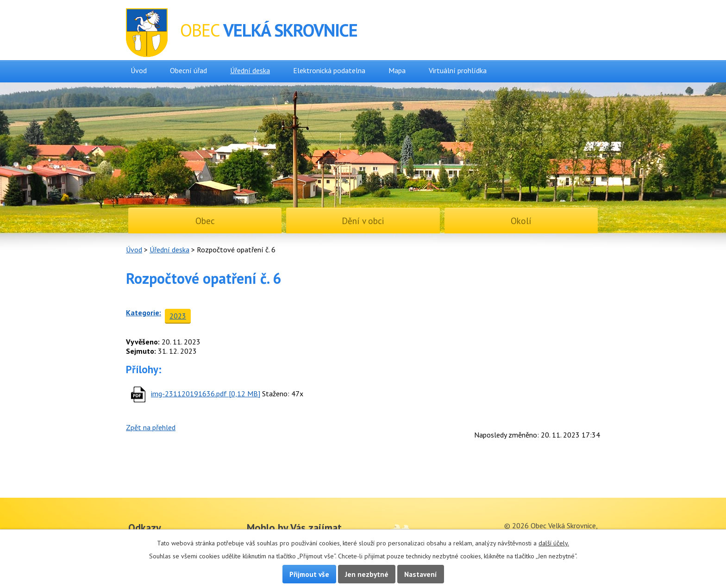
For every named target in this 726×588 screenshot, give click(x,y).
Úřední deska (250, 70)
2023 (178, 316)
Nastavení (421, 574)
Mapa (397, 70)
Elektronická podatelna (329, 70)
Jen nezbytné (367, 574)
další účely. (554, 543)
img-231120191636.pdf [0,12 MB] (206, 394)
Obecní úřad (188, 70)
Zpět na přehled (151, 427)
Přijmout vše (309, 574)
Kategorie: (144, 313)
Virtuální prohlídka (458, 70)
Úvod (139, 70)
